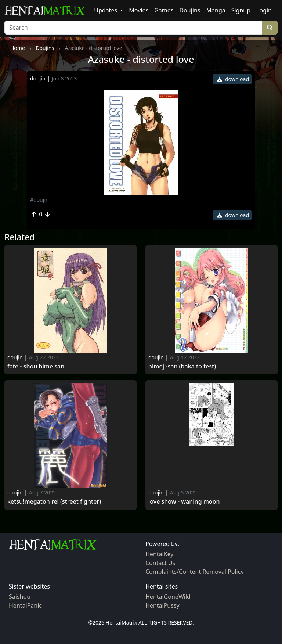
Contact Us (160, 563)
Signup (241, 10)
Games (164, 10)
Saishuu (20, 597)
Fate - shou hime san (36, 366)
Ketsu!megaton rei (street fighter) (54, 502)
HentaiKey (159, 554)
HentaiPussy (162, 605)
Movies (139, 10)
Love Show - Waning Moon (184, 502)
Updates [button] (106, 10)
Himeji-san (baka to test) (182, 366)
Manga (216, 10)
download (233, 79)
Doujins (190, 10)
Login (264, 10)
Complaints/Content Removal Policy (195, 572)
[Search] (133, 28)
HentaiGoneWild (168, 597)
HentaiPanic (25, 605)
